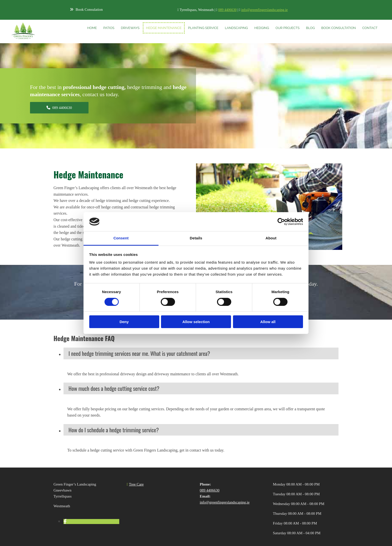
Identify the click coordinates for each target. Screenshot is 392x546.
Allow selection (196, 322)
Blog (310, 28)
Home (92, 28)
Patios (109, 28)
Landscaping (236, 28)
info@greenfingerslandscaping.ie (264, 10)
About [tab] (271, 238)
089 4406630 (227, 10)
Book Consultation (338, 28)
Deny (124, 322)
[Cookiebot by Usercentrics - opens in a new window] (281, 222)
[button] (86, 9)
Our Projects (287, 28)
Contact (370, 28)
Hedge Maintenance (164, 28)
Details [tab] (196, 238)
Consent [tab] (121, 238)
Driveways (130, 28)
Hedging (262, 28)
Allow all (268, 322)
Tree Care (136, 484)
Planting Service (203, 28)
